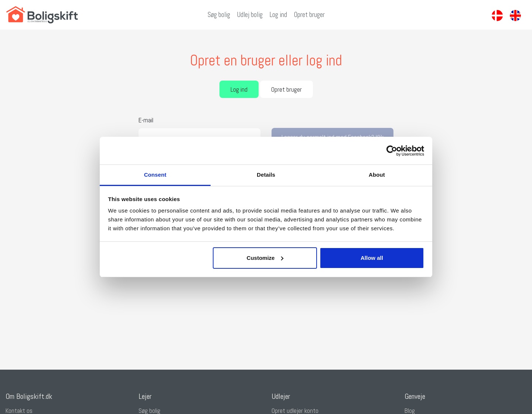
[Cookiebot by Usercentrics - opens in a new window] (392, 151)
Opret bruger (309, 15)
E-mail (146, 120)
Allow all (372, 258)
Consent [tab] (155, 175)
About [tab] (377, 175)
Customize (265, 258)
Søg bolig (219, 15)
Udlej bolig (250, 15)
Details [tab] (266, 175)
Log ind (278, 15)
